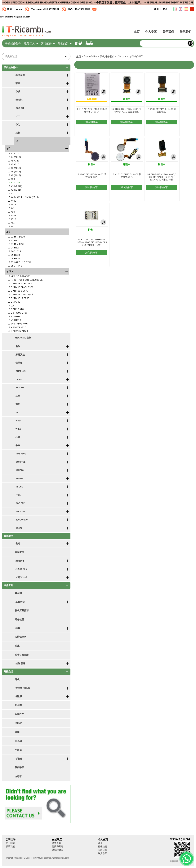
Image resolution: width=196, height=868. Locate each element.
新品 (89, 43)
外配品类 (65, 43)
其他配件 (48, 43)
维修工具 (31, 43)
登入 (165, 9)
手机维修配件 (13, 43)
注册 (156, 9)
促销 (78, 43)
